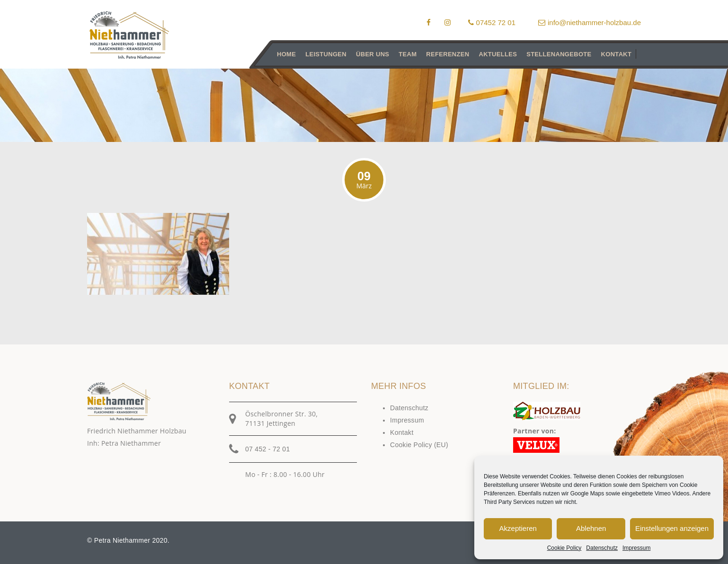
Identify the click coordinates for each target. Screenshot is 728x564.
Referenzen (448, 54)
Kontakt (617, 54)
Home (286, 54)
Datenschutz (602, 548)
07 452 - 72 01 (268, 449)
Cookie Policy (564, 548)
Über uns (373, 54)
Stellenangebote (559, 54)
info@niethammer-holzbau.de (590, 22)
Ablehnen (591, 528)
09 (364, 180)
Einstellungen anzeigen (672, 528)
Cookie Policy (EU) (419, 445)
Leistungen (326, 54)
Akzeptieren (518, 528)
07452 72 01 (492, 22)
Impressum (636, 548)
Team (408, 54)
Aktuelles (498, 54)
